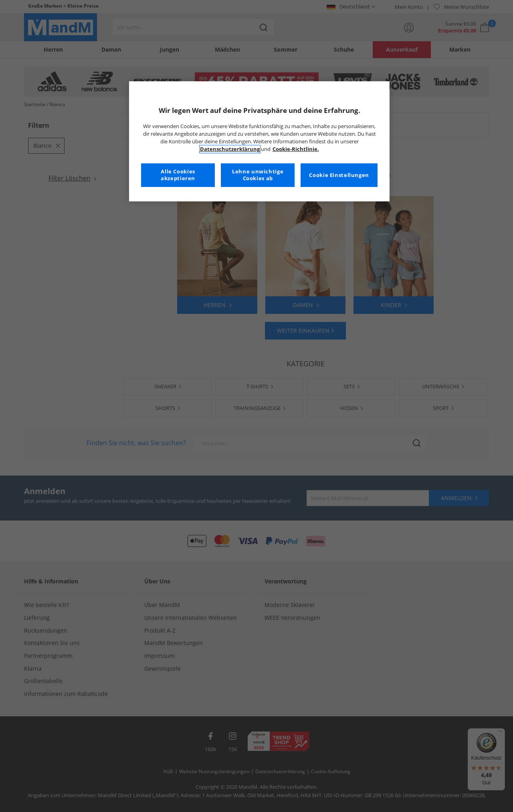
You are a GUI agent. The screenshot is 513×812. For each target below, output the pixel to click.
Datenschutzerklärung (230, 149)
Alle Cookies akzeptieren (178, 175)
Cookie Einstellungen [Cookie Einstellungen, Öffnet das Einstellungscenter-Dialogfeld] (339, 175)
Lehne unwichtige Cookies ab (258, 175)
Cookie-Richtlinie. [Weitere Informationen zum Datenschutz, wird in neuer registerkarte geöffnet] (296, 149)
